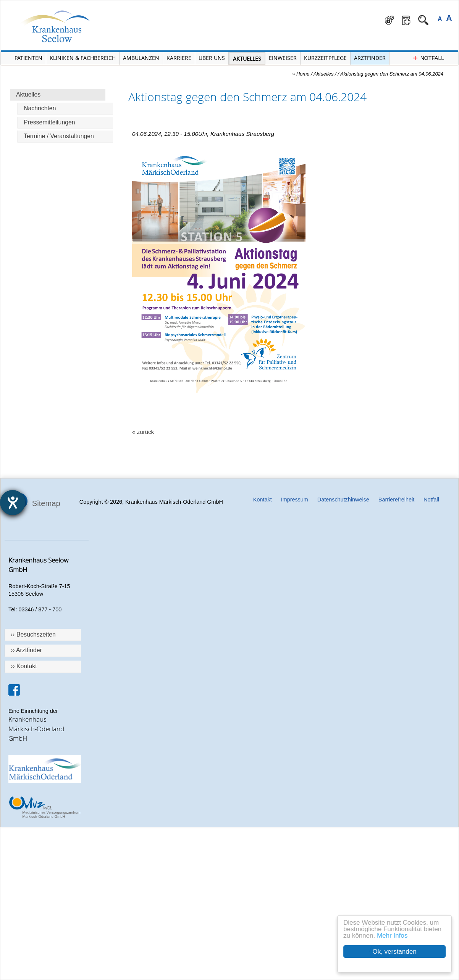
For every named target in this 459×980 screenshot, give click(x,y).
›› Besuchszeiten (33, 634)
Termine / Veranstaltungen (59, 136)
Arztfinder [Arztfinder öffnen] (370, 58)
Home (303, 74)
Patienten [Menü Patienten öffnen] (28, 58)
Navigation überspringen (121, 1)
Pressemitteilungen (49, 122)
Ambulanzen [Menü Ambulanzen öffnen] (141, 58)
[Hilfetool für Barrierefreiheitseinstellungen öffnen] (13, 503)
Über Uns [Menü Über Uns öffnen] (212, 58)
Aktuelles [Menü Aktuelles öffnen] (247, 59)
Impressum (295, 500)
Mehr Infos (393, 936)
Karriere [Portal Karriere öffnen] (179, 58)
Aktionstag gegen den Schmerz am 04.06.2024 (392, 74)
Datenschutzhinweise (343, 500)
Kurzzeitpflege (325, 58)
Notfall (431, 500)
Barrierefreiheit (396, 500)
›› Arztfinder (26, 650)
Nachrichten (40, 108)
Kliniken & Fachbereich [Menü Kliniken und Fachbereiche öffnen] (83, 58)
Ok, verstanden (395, 952)
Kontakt (263, 500)
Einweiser (283, 58)
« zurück (143, 432)
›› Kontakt (24, 666)
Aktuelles (28, 94)
